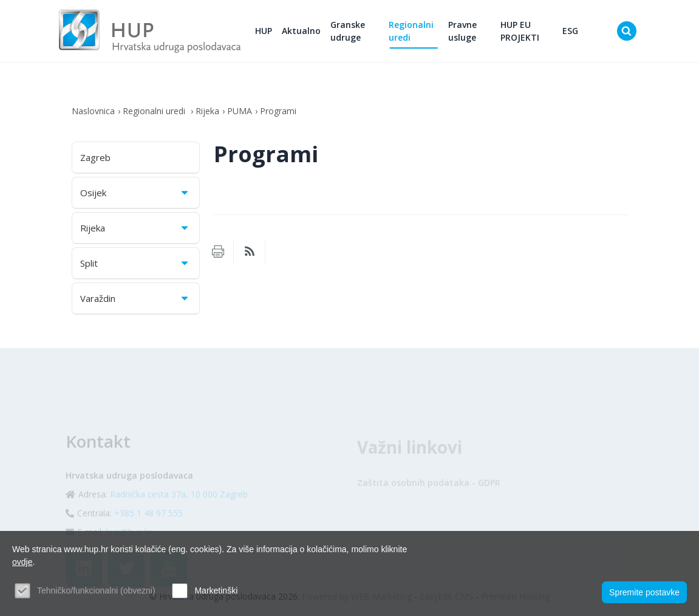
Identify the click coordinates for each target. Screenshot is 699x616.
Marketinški (216, 590)
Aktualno (301, 31)
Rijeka (207, 111)
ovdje (22, 562)
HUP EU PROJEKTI (520, 31)
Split (135, 263)
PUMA (240, 111)
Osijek (135, 193)
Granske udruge (348, 31)
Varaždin (135, 298)
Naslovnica (93, 111)
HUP (264, 31)
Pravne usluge (462, 31)
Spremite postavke (644, 592)
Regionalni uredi (411, 31)
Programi (278, 111)
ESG (570, 31)
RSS (250, 252)
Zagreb (95, 157)
